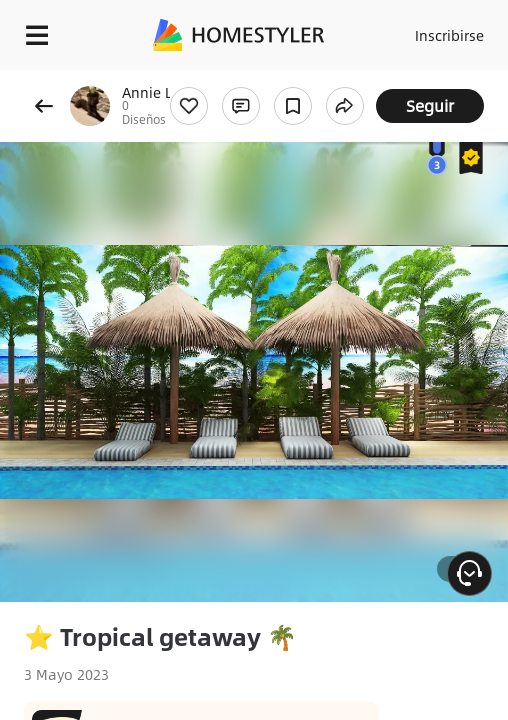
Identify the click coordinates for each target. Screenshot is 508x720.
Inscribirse (449, 35)
